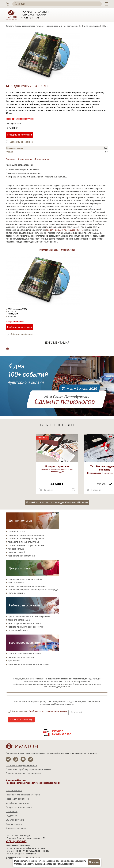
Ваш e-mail (77, 713)
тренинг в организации (19, 620)
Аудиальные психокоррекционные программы (57, 26)
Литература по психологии (19, 807)
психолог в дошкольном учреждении (26, 535)
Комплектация (25, 159)
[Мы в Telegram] (31, 759)
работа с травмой (17, 552)
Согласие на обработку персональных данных (28, 769)
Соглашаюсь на (40, 711)
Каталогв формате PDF (62, 733)
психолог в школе (16, 532)
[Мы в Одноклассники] (16, 759)
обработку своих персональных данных (47, 711)
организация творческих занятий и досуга (29, 664)
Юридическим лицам (16, 828)
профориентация (16, 549)
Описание (10, 159)
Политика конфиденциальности (21, 765)
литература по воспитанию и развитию (27, 586)
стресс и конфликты (18, 630)
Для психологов (20, 521)
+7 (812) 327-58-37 (16, 842)
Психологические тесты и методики (23, 795)
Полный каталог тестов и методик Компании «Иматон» (57, 502)
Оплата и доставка (15, 820)
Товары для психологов (25, 26)
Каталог (9, 26)
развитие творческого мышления (24, 654)
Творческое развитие (24, 643)
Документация (42, 159)
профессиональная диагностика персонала (29, 616)
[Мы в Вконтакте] (8, 759)
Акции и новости (14, 824)
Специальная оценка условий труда (23, 773)
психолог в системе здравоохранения (26, 538)
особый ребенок (16, 583)
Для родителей (20, 568)
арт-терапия (14, 661)
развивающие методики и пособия (25, 579)
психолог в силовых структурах (23, 542)
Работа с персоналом (24, 605)
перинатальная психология (21, 556)
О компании (12, 812)
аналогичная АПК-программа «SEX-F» (64, 230)
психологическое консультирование (26, 545)
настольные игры (16, 593)
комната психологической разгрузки (26, 627)
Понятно (94, 862)
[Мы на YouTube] (23, 759)
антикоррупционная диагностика (24, 623)
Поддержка (11, 816)
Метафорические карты (17, 803)
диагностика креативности (21, 657)
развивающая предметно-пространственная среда (33, 590)
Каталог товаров (14, 791)
